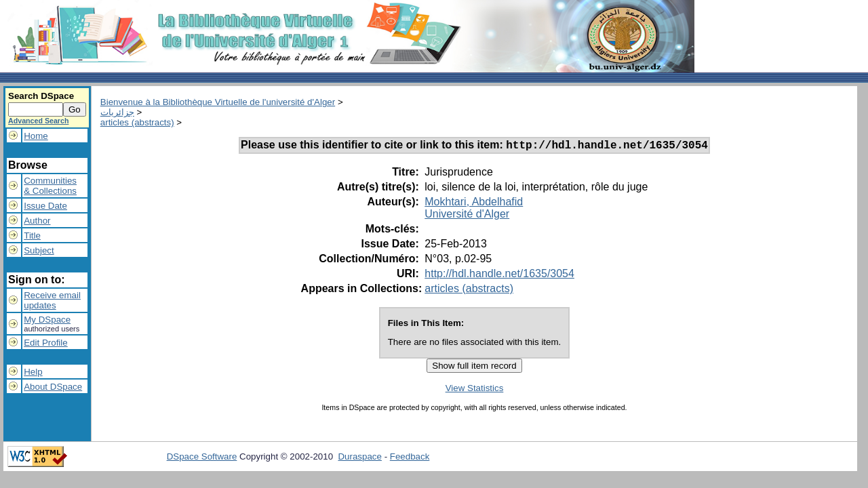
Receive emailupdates (52, 300)
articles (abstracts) (137, 122)
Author (37, 221)
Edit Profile (45, 343)
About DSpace (53, 387)
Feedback (410, 459)
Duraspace (359, 459)
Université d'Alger (467, 216)
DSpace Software (202, 459)
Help (33, 372)
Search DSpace (41, 96)
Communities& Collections (50, 186)
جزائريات (117, 112)
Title (32, 236)
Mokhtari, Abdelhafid (474, 204)
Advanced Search (38, 121)
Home (36, 136)
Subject (39, 250)
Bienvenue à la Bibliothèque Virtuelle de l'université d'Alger (218, 102)
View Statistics (475, 390)
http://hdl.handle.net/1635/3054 (499, 276)
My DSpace (47, 320)
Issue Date (45, 206)
